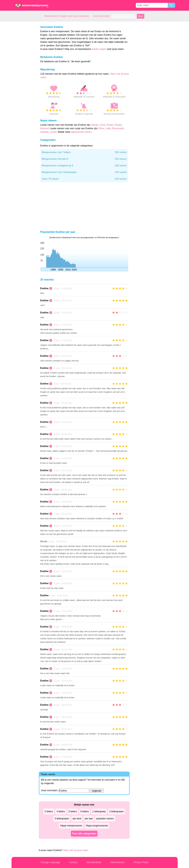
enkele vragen (99, 49)
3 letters (49, 811)
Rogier (118, 125)
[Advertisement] (23, 65)
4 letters (61, 811)
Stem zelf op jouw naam (76, 850)
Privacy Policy (141, 862)
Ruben (110, 125)
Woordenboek (94, 862)
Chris (103, 125)
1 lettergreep (99, 811)
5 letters (73, 811)
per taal (89, 819)
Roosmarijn (118, 128)
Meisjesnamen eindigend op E (84, 166)
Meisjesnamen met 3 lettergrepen (84, 172)
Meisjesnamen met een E (84, 159)
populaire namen (105, 819)
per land (77, 819)
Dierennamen (117, 862)
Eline (101, 128)
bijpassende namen (81, 132)
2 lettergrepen (116, 811)
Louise (53, 132)
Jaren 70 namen (84, 179)
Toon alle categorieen (84, 834)
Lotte (108, 128)
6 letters (85, 811)
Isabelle (44, 132)
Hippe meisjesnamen (71, 826)
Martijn (95, 125)
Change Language (50, 862)
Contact (73, 862)
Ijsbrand (45, 128)
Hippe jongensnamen (97, 826)
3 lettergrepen (62, 819)
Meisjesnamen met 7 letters (84, 152)
